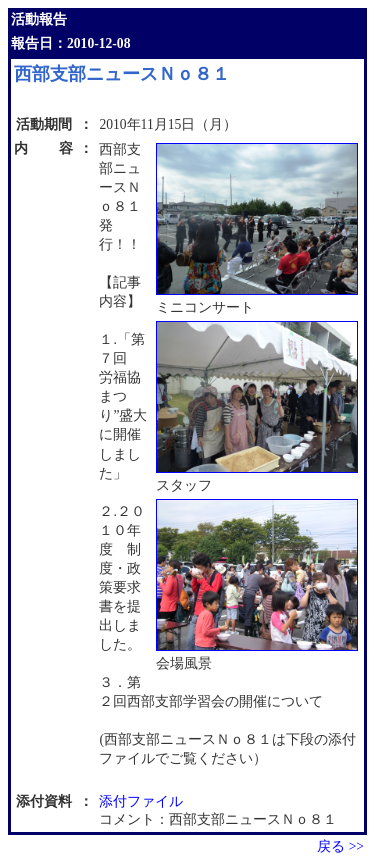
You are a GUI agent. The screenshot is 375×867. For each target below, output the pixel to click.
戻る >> (340, 846)
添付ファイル (141, 801)
